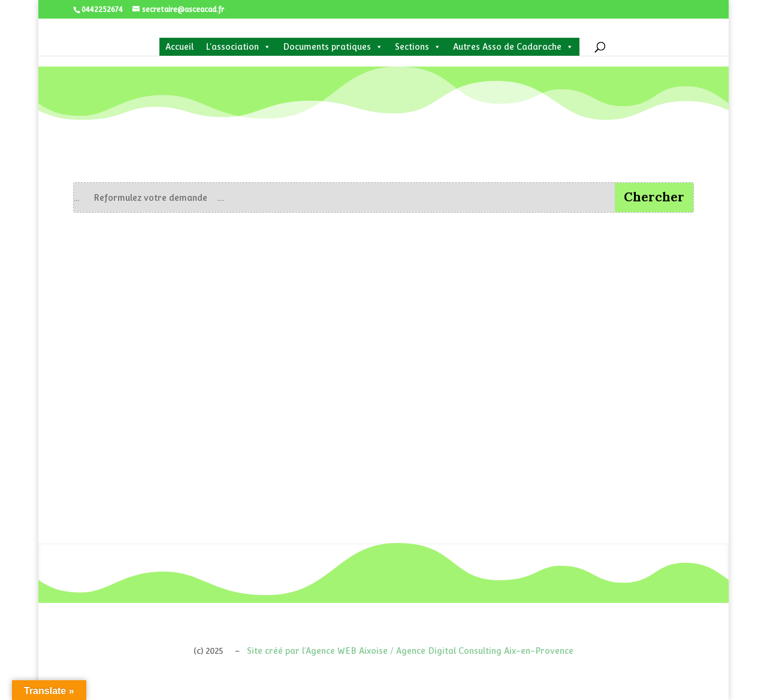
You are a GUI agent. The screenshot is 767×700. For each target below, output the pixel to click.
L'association (238, 47)
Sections (418, 47)
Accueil (179, 47)
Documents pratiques (333, 47)
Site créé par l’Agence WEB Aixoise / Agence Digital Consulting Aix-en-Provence (410, 651)
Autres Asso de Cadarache (513, 47)
